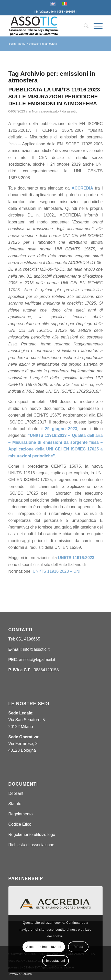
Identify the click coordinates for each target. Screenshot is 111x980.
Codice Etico (20, 824)
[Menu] (96, 26)
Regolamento (21, 814)
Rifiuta (78, 947)
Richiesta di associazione (31, 845)
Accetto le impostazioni (44, 947)
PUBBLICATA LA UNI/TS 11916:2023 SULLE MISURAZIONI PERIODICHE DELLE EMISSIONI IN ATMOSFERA (54, 97)
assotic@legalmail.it (37, 660)
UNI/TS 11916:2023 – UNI (57, 571)
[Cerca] (84, 26)
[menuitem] (84, 26)
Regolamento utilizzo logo (32, 835)
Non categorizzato (45, 111)
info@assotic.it (36, 649)
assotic (72, 111)
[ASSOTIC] (46, 26)
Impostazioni (56, 961)
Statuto (15, 804)
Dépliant (16, 793)
